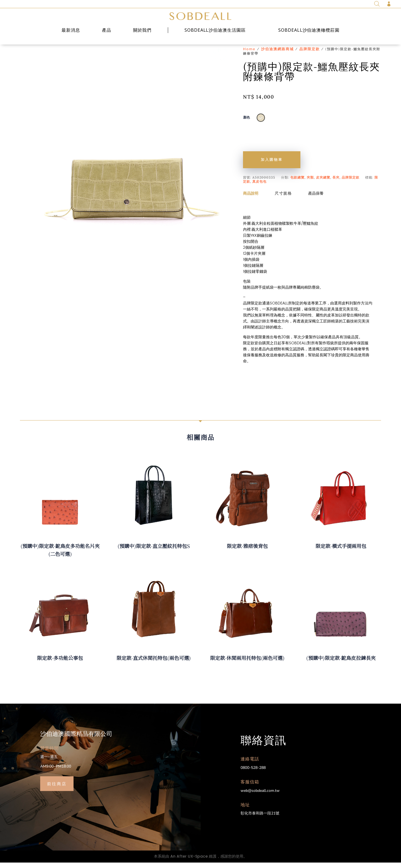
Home (249, 54)
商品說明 (251, 199)
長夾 (336, 183)
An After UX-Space (189, 862)
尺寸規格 (283, 199)
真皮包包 (259, 187)
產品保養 (316, 199)
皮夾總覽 (323, 183)
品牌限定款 (310, 54)
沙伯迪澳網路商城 (277, 54)
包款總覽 (297, 183)
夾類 (310, 183)
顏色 (247, 123)
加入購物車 (272, 165)
